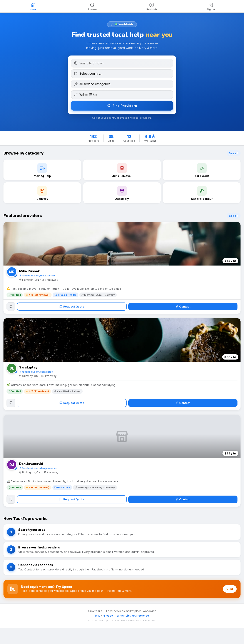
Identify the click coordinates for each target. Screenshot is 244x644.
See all (234, 153)
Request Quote (72, 307)
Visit (230, 590)
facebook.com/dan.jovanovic (38, 469)
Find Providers (122, 106)
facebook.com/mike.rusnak (37, 276)
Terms (119, 617)
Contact (183, 307)
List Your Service (137, 617)
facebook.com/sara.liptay (36, 372)
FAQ (98, 617)
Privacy (108, 617)
